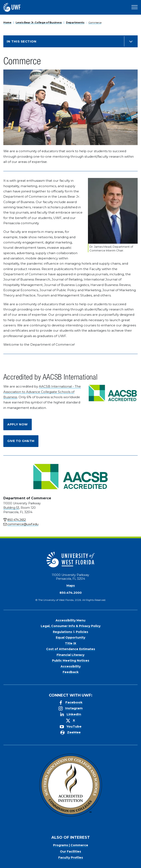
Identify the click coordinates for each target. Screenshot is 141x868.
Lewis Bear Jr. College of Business (39, 23)
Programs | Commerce (71, 845)
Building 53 (11, 508)
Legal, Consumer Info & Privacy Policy (71, 626)
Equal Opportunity (70, 637)
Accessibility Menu (70, 620)
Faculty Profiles (71, 858)
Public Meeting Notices (71, 661)
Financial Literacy (70, 655)
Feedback (71, 672)
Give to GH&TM (21, 441)
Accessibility (71, 666)
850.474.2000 (71, 593)
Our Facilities (70, 851)
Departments (75, 23)
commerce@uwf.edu (23, 524)
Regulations (62, 632)
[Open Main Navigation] (135, 7)
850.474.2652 (17, 520)
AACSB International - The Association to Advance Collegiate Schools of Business (42, 392)
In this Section (22, 41)
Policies (82, 632)
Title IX (71, 643)
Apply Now (18, 424)
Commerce (95, 23)
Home (7, 23)
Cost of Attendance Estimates (71, 649)
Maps (71, 586)
